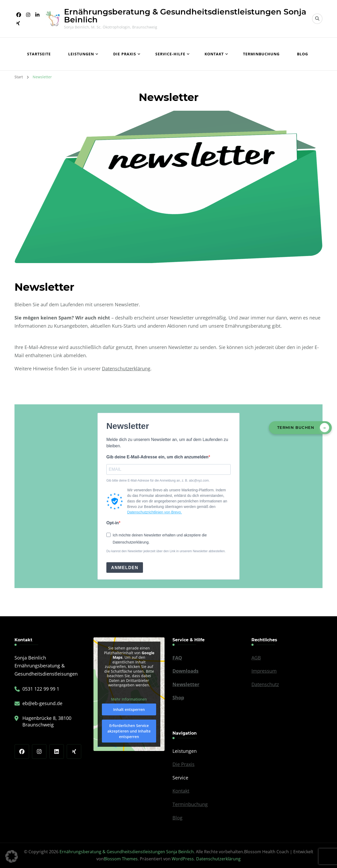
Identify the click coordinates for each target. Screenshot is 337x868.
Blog (303, 54)
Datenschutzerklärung (126, 368)
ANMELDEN (125, 568)
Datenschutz (265, 684)
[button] (12, 856)
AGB (256, 658)
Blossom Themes (121, 859)
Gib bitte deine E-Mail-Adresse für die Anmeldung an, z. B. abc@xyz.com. (158, 481)
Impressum (264, 671)
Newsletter (186, 684)
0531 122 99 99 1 (41, 689)
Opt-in (113, 523)
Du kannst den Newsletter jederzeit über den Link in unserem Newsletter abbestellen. (166, 551)
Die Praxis (125, 54)
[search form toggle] (317, 19)
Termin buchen (296, 428)
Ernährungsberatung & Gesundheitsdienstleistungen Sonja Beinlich (185, 16)
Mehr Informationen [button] (129, 699)
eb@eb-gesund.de (42, 703)
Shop (178, 697)
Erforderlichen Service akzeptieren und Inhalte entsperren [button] (129, 731)
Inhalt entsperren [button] (129, 710)
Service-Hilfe (170, 54)
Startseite (39, 54)
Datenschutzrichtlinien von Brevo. (155, 512)
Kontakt (214, 54)
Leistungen (81, 54)
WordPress (183, 859)
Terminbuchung (261, 54)
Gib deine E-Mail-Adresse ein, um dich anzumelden (157, 457)
